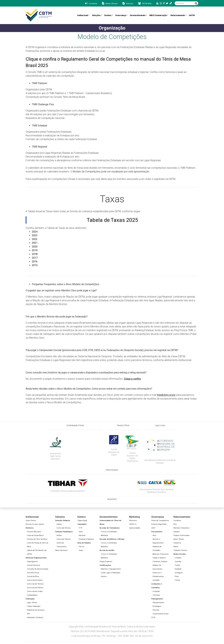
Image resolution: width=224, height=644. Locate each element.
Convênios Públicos (160, 562)
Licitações (156, 591)
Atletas (59, 524)
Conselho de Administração (37, 569)
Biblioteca (104, 535)
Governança (121, 15)
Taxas (81, 550)
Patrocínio (133, 521)
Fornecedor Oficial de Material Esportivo (68, 491)
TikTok (177, 580)
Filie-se (81, 547)
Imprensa (177, 543)
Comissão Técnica (63, 528)
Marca (176, 547)
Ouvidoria (177, 521)
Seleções (96, 15)
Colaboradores (32, 595)
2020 (35, 247)
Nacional (82, 535)
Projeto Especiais (106, 562)
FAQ (175, 524)
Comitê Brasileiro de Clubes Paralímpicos (132, 457)
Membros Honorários (181, 528)
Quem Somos (31, 521)
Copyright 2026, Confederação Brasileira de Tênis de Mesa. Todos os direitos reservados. (112, 627)
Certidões (156, 580)
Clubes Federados (34, 606)
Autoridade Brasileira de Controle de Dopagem (160, 462)
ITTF (80, 528)
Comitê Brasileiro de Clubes (114, 452)
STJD (153, 617)
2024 (35, 232)
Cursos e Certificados (109, 532)
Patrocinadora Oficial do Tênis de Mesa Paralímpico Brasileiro (156, 491)
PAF (28, 614)
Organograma (32, 562)
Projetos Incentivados (182, 535)
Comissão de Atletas (35, 580)
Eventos (108, 15)
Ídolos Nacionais (61, 550)
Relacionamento (178, 15)
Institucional (83, 15)
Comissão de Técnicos (35, 584)
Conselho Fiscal (33, 573)
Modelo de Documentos (36, 610)
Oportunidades (135, 528)
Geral (81, 532)
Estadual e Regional (86, 539)
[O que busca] (184, 3)
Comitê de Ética (33, 576)
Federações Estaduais (35, 617)
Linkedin (178, 558)
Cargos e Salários (159, 558)
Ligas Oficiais (32, 603)
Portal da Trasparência (160, 521)
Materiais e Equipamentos (111, 569)
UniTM (192, 15)
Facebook (178, 569)
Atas (154, 535)
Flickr (177, 576)
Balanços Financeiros (161, 554)
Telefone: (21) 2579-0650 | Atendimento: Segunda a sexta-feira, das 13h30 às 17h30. (112, 631)
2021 (35, 243)
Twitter (177, 565)
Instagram (179, 573)
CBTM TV (133, 524)
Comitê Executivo (33, 565)
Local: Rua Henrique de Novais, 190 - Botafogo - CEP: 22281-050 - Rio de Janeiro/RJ (112, 636)
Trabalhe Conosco (180, 550)
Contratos (156, 595)
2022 (35, 239)
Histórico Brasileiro (34, 532)
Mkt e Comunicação (158, 15)
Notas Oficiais (179, 539)
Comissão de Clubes (35, 591)
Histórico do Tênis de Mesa (37, 539)
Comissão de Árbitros (35, 588)
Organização (82, 521)
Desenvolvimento (138, 15)
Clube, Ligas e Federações (111, 573)
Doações (177, 532)
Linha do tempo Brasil (35, 535)
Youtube (178, 562)
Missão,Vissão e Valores (35, 524)
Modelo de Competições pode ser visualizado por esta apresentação (111, 172)
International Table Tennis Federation (55, 456)
